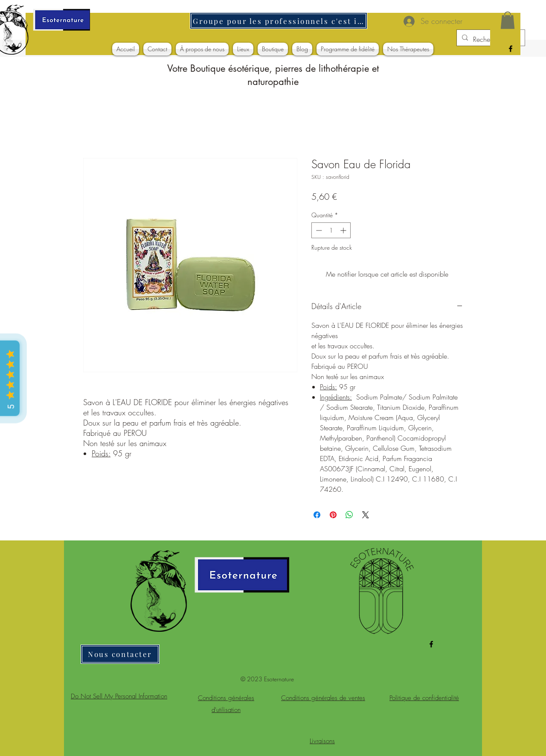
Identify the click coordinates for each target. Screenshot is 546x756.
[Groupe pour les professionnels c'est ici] (279, 21)
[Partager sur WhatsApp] (349, 515)
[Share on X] (366, 515)
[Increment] (344, 230)
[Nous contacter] (120, 654)
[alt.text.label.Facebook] (511, 49)
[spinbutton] (331, 230)
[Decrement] (318, 230)
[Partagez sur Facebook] (317, 515)
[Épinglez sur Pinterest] (333, 515)
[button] (508, 20)
